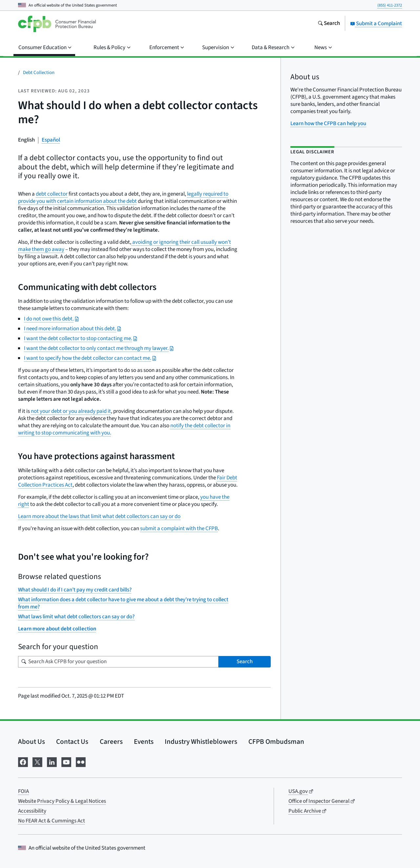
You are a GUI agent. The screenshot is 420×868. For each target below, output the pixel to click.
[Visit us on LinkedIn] (52, 761)
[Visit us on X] (37, 761)
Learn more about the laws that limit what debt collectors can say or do (99, 516)
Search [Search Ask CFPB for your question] (245, 662)
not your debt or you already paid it (71, 411)
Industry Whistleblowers (201, 742)
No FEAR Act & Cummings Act (52, 821)
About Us (31, 742)
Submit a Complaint (376, 24)
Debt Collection (39, 73)
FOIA (23, 791)
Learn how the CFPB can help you (328, 124)
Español (51, 140)
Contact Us (72, 742)
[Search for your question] (118, 662)
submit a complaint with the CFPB (179, 529)
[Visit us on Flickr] (81, 761)
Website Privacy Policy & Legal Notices (62, 801)
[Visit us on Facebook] (23, 761)
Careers (111, 742)
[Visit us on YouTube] (66, 761)
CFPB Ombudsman (276, 742)
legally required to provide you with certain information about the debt (123, 198)
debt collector (52, 194)
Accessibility (32, 811)
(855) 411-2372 (390, 5)
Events (144, 742)
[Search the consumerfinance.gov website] (329, 24)
